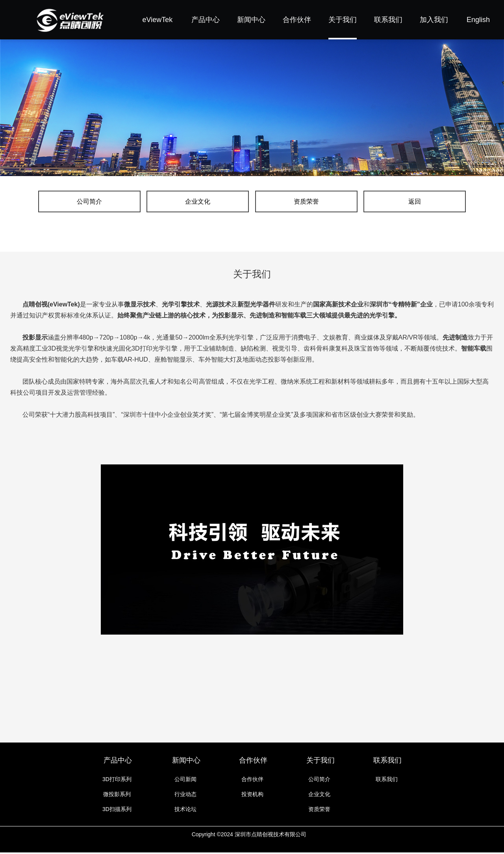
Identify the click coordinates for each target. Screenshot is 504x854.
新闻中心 (251, 20)
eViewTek (158, 20)
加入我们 (434, 20)
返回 (358, 202)
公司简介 (146, 202)
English (478, 20)
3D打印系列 (117, 781)
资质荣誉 (287, 202)
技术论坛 (185, 811)
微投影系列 (117, 796)
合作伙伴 (297, 20)
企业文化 (217, 202)
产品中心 (206, 20)
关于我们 (343, 20)
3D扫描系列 (117, 811)
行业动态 (185, 796)
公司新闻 (185, 781)
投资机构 (252, 796)
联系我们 (388, 20)
